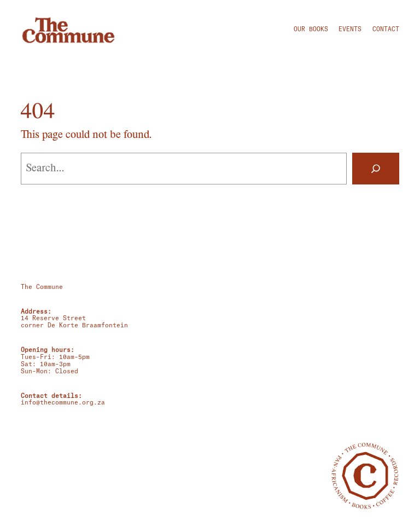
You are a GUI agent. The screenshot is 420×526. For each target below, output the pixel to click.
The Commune (42, 287)
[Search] (376, 169)
